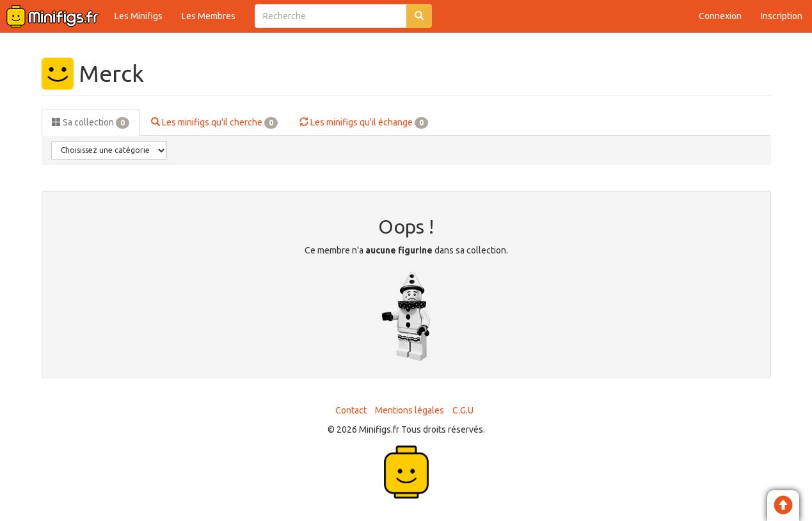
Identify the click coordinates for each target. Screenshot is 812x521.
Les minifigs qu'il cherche (214, 123)
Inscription (782, 16)
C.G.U (463, 410)
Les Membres (209, 16)
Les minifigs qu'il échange (364, 123)
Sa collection (91, 123)
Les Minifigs (139, 16)
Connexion (720, 16)
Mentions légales (410, 410)
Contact (351, 410)
